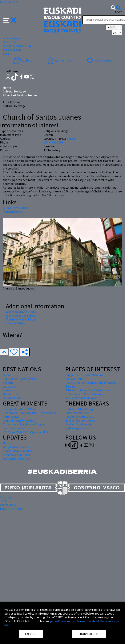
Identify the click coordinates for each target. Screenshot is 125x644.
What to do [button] (10, 42)
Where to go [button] (11, 38)
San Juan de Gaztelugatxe (20, 379)
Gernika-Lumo (12, 398)
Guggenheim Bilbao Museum (84, 375)
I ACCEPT (31, 634)
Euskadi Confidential (79, 424)
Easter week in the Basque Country (25, 432)
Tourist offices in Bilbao (21, 319)
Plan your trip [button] (12, 50)
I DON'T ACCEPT (89, 634)
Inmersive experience (17, 455)
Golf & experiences (77, 428)
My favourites (99, 60)
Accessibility (8, 505)
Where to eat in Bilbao (20, 316)
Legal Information (12, 509)
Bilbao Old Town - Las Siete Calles (87, 390)
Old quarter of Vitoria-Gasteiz (85, 394)
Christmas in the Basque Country (24, 424)
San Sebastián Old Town (81, 398)
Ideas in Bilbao (15, 323)
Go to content (9, 2)
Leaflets (23, 60)
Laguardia (9, 386)
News (6, 443)
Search (114, 27)
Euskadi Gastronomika (80, 420)
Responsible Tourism (17, 458)
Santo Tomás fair (14, 428)
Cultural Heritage (14, 91)
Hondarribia (11, 394)
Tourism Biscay (13, 212)
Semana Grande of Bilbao (19, 409)
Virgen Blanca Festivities (19, 420)
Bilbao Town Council (16, 208)
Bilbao (71, 139)
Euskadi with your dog (79, 409)
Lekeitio (8, 383)
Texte (118, 12)
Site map (6, 497)
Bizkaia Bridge (75, 379)
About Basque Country (17, 451)
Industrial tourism (77, 413)
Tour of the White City (80, 417)
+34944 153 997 (53, 142)
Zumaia (8, 390)
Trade (4, 501)
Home (7, 88)
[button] (10, 20)
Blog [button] (6, 54)
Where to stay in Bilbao (21, 312)
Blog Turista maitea (16, 447)
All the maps (59, 60)
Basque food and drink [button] (17, 46)
